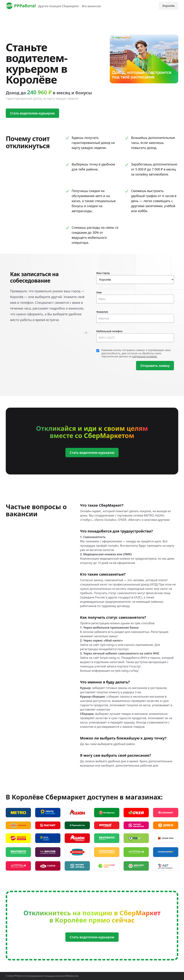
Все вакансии (91, 6)
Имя (99, 292)
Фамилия (102, 312)
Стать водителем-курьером (32, 113)
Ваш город (103, 273)
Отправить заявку (155, 366)
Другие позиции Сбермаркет (59, 6)
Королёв (169, 6)
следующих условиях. (145, 356)
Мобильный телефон (109, 331)
